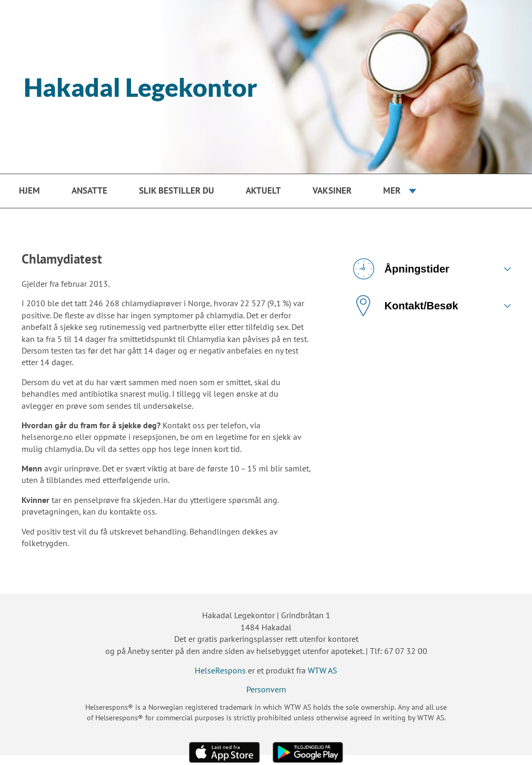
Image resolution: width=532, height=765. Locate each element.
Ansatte (89, 190)
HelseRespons (220, 670)
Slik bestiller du (177, 190)
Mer (392, 190)
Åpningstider (401, 269)
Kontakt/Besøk (406, 306)
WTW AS (323, 670)
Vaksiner (332, 190)
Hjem (29, 190)
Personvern (266, 689)
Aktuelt (263, 190)
